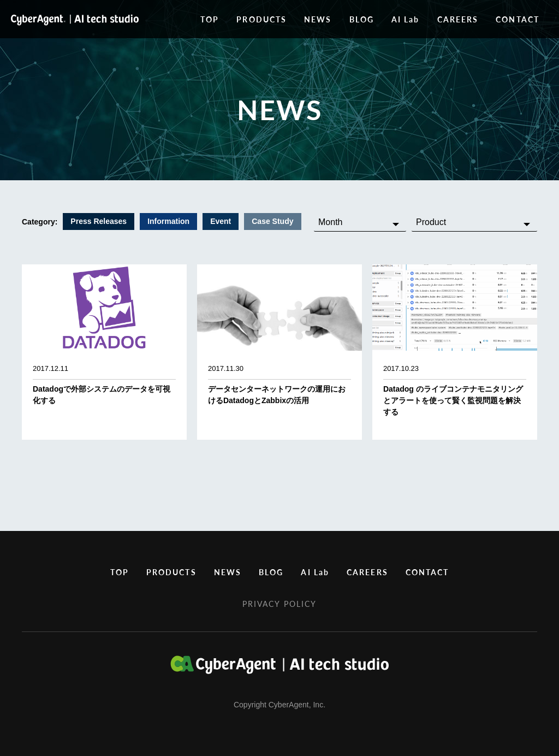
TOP (210, 19)
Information (168, 221)
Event (221, 221)
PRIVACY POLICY (279, 604)
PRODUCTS (261, 19)
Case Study (272, 221)
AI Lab (406, 19)
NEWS (318, 19)
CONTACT (518, 19)
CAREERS (458, 19)
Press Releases (99, 221)
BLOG (362, 19)
